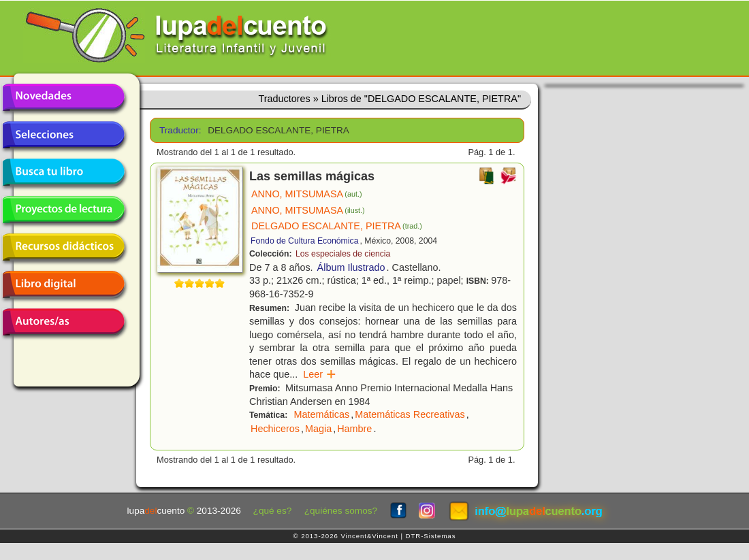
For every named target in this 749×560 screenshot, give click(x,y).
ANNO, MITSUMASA (306, 194)
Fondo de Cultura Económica (304, 241)
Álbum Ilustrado (351, 267)
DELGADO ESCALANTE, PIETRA (337, 226)
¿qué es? (273, 511)
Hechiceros (275, 429)
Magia (318, 429)
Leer (320, 374)
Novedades (63, 97)
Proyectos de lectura (63, 210)
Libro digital (63, 284)
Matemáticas (322, 414)
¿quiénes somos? (341, 511)
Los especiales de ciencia (343, 254)
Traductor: (179, 130)
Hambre (354, 429)
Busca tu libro (63, 172)
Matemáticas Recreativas (410, 414)
